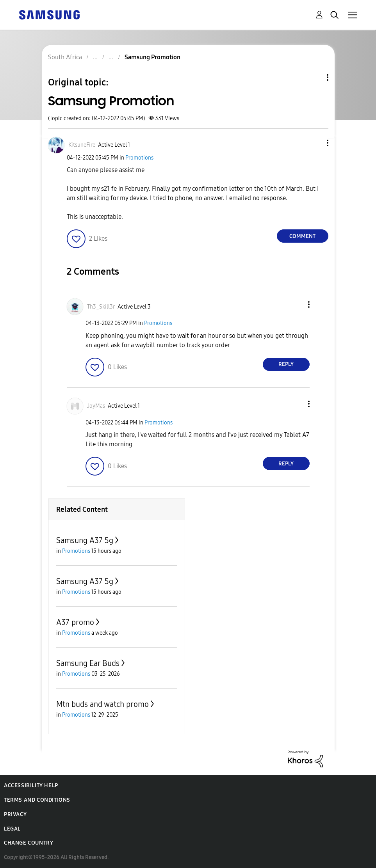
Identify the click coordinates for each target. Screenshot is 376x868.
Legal (12, 829)
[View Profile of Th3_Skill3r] (101, 307)
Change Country (29, 843)
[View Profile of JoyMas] (96, 406)
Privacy (15, 814)
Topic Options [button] (314, 77)
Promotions (139, 158)
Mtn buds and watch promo (102, 704)
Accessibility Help (31, 785)
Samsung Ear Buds (88, 663)
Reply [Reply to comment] (286, 364)
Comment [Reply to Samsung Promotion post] (302, 236)
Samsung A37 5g (85, 540)
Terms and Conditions (37, 800)
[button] (314, 143)
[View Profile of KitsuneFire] (82, 145)
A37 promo (75, 622)
